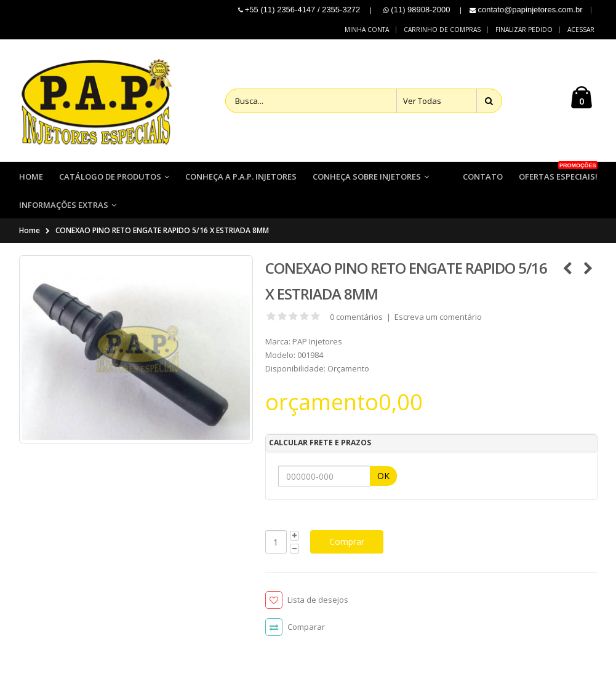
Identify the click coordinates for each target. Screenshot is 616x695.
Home (30, 231)
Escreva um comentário (438, 317)
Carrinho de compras (442, 30)
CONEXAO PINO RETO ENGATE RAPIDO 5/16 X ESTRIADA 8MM (162, 231)
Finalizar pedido (524, 30)
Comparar (306, 627)
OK (383, 476)
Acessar (581, 30)
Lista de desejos (318, 600)
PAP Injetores (317, 342)
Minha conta (367, 30)
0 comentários (356, 317)
